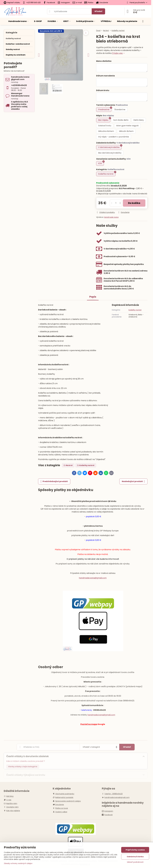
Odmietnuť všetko (135, 857)
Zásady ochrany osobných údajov (18, 863)
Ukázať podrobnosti (135, 862)
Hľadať (98, 11)
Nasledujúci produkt (133, 481)
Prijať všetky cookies (135, 850)
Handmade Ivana (111, 217)
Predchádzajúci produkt (54, 481)
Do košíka (134, 203)
